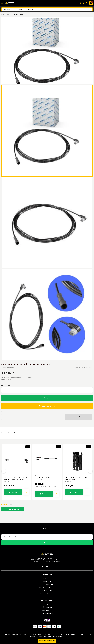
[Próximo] (90, 471)
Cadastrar (47, 543)
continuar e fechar (47, 641)
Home (3, 15)
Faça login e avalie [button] (13, 509)
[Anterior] (4, 471)
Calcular (78, 417)
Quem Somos (47, 578)
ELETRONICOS (18, 15)
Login (47, 604)
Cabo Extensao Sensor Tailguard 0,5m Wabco (44, 477)
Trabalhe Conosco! (47, 594)
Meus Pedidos (47, 610)
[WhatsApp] (80, 3)
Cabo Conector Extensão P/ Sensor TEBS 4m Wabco (16, 479)
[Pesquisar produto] (91, 9)
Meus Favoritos (47, 613)
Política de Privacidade (47, 588)
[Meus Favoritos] (87, 3)
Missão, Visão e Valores (47, 591)
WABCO (9, 15)
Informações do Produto (11, 433)
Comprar (47, 398)
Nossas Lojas (47, 581)
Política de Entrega (47, 585)
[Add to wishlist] (47, 406)
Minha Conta (47, 607)
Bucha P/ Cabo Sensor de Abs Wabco (76, 479)
